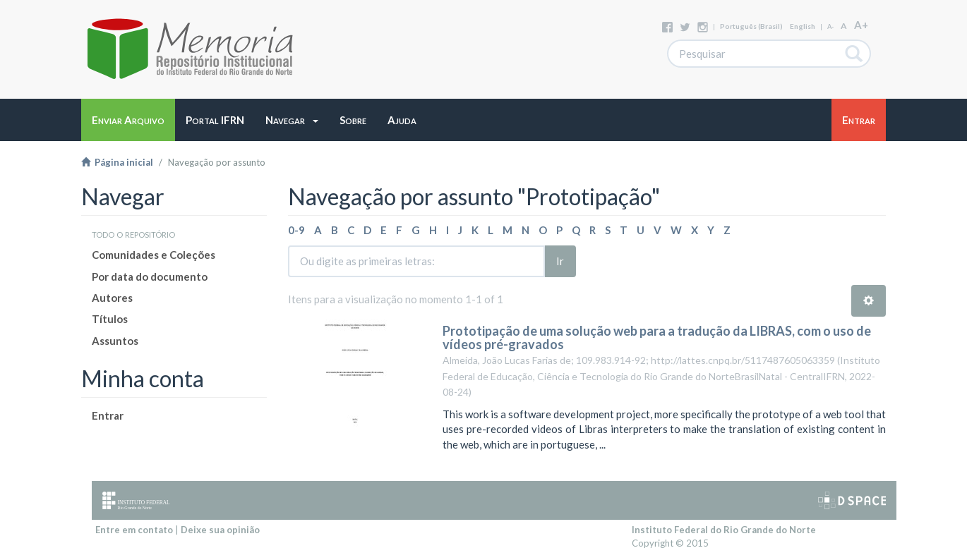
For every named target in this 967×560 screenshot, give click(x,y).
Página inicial (117, 162)
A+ (861, 25)
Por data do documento (150, 276)
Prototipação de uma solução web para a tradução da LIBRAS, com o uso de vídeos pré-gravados (657, 338)
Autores (112, 298)
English (803, 26)
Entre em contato (134, 530)
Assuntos (115, 341)
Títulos (110, 319)
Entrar (108, 415)
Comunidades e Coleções (154, 255)
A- (830, 26)
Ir (560, 261)
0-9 (296, 230)
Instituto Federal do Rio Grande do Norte (724, 530)
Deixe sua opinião (220, 530)
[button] (292, 120)
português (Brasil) (751, 26)
